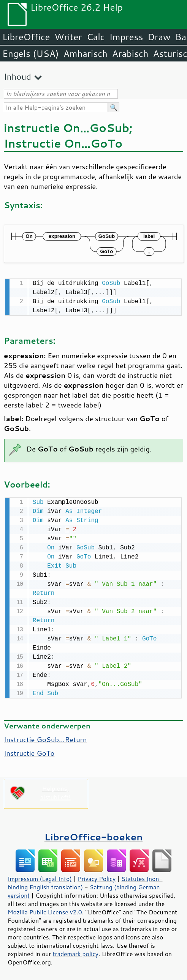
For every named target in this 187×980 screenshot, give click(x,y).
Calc (96, 37)
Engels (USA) (31, 53)
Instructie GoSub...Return (45, 738)
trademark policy (76, 952)
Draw (159, 37)
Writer (68, 37)
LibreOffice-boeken (93, 835)
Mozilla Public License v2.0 (45, 911)
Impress (126, 37)
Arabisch (130, 53)
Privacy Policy (97, 877)
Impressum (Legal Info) (40, 877)
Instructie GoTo (29, 752)
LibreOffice (26, 37)
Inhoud (17, 76)
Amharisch (86, 53)
